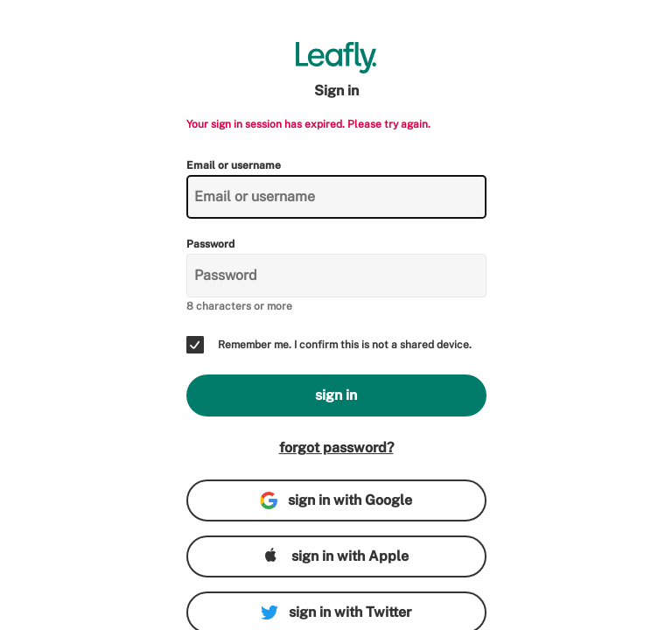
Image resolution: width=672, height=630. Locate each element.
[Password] (336, 276)
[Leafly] (336, 58)
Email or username (234, 165)
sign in (336, 395)
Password (210, 244)
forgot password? (336, 448)
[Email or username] (336, 197)
